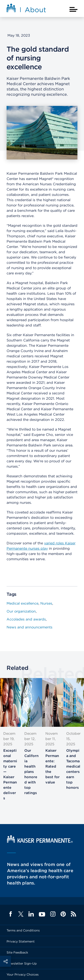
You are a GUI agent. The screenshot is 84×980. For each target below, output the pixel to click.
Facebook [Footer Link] (11, 914)
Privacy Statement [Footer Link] (21, 941)
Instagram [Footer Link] (53, 914)
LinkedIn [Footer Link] (31, 914)
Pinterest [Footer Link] (63, 914)
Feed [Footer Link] (73, 914)
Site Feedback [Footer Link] (17, 952)
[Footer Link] (21, 915)
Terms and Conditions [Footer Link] (23, 930)
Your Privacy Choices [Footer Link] (23, 974)
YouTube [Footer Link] (42, 915)
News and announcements (29, 627)
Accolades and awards (26, 619)
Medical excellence (22, 603)
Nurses (46, 603)
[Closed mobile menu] (73, 9)
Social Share (5, 961)
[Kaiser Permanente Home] (40, 842)
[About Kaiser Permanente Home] (26, 9)
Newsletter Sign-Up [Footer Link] (22, 963)
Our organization (21, 611)
